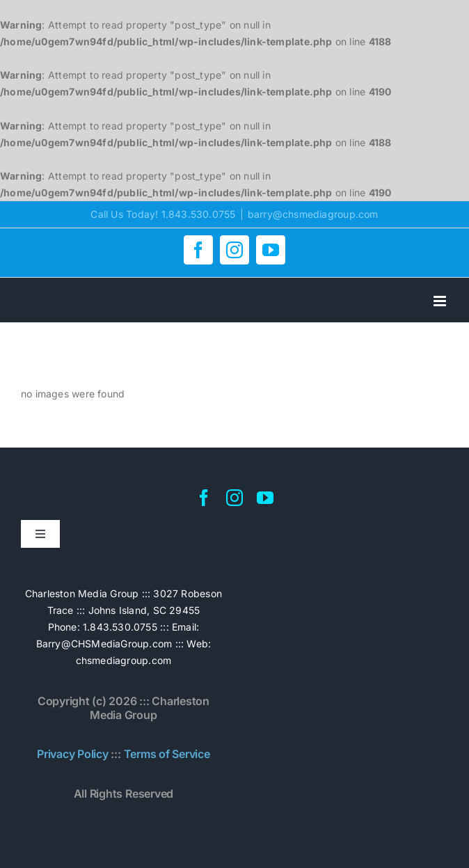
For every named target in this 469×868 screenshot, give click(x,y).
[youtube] (265, 498)
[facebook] (204, 498)
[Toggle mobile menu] (441, 301)
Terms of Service (167, 754)
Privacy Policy (73, 754)
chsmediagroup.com (124, 660)
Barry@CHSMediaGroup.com (104, 644)
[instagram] (234, 498)
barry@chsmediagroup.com (313, 214)
